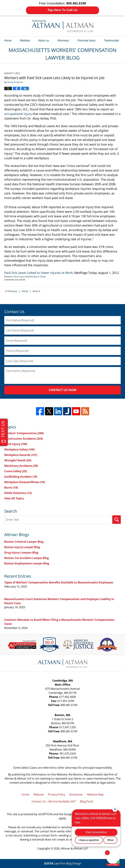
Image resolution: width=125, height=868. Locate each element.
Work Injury (19, 277)
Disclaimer (76, 794)
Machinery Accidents (21, 466)
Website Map (95, 794)
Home (8, 40)
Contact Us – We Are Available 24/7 (54, 801)
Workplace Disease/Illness (25, 482)
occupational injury (18, 114)
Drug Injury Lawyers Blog (21, 553)
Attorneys (63, 40)
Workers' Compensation (24, 433)
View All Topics (14, 498)
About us (44, 40)
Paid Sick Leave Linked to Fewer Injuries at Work (38, 273)
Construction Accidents (24, 439)
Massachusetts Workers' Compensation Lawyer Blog (63, 26)
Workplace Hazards (21, 455)
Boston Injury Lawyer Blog (22, 547)
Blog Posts (87, 801)
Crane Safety (16, 471)
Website (25, 40)
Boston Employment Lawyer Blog (27, 563)
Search (117, 520)
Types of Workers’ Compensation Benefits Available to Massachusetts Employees (59, 582)
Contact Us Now (62, 390)
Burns (11, 487)
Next (36, 291)
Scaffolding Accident (21, 477)
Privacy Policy (57, 794)
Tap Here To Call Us (63, 10)
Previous (11, 291)
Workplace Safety (37, 277)
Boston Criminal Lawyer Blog (24, 542)
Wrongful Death (18, 460)
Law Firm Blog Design (63, 863)
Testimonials (112, 40)
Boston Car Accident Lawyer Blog (26, 558)
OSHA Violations (18, 493)
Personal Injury (87, 40)
